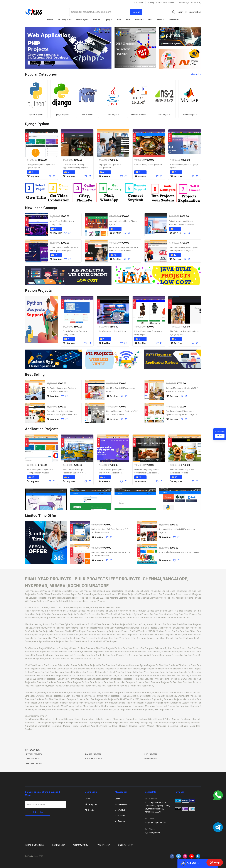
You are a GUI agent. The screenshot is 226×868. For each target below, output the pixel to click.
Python (97, 20)
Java (128, 20)
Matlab (160, 20)
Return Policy (58, 844)
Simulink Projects (94, 758)
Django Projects (93, 753)
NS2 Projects (151, 758)
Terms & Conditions (34, 844)
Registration (195, 12)
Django (108, 20)
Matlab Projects (34, 762)
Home (50, 20)
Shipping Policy (125, 844)
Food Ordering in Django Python (148, 164)
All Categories (65, 20)
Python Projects (34, 753)
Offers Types (82, 20)
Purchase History (122, 803)
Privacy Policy (103, 844)
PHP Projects (151, 753)
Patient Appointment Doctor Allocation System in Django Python (181, 223)
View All (196, 74)
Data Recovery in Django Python (112, 330)
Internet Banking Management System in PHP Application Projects (112, 472)
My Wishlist (120, 809)
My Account (120, 820)
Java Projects (33, 758)
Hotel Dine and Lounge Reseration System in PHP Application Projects (74, 472)
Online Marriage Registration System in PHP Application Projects (147, 472)
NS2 (150, 20)
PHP (119, 20)
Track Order (138, 3)
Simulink (139, 20)
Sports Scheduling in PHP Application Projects (179, 551)
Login (180, 12)
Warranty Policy (81, 844)
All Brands (89, 809)
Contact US (174, 20)
